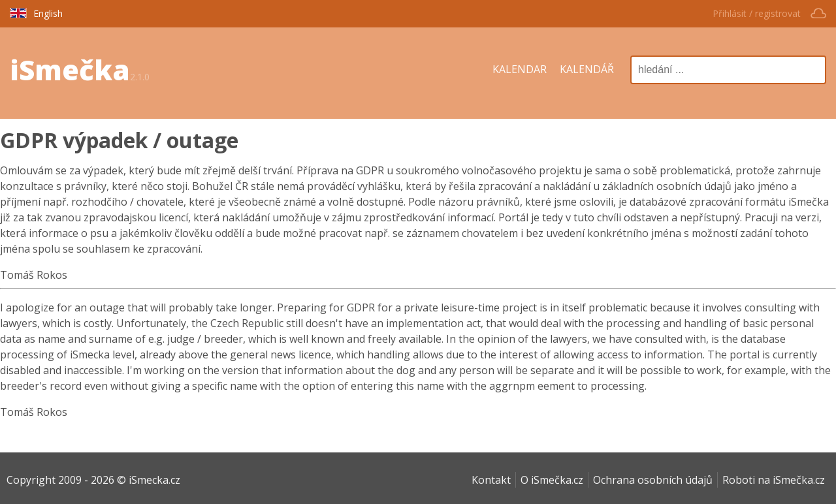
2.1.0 (140, 77)
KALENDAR (520, 69)
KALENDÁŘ (587, 69)
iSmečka (70, 70)
